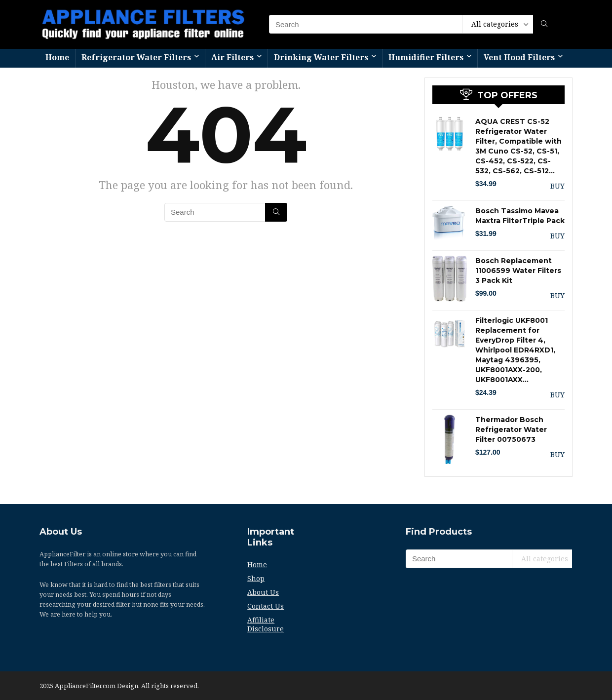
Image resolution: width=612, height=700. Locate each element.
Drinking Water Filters (321, 57)
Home (57, 57)
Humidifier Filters (426, 57)
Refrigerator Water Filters (136, 57)
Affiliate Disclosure (266, 624)
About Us (263, 592)
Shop (256, 578)
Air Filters (232, 57)
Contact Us (266, 606)
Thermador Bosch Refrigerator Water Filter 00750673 (511, 429)
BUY (557, 186)
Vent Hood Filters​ (519, 57)
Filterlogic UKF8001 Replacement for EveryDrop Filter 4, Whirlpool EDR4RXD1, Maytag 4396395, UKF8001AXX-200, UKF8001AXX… (515, 350)
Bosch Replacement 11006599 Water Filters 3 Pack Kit (518, 271)
